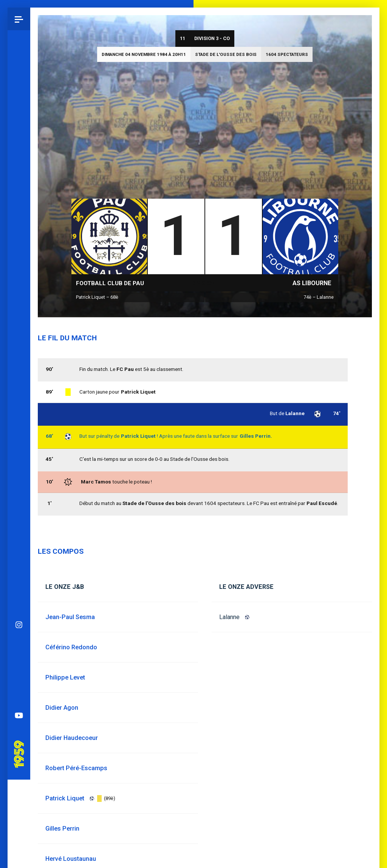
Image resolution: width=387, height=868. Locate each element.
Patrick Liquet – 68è (97, 297)
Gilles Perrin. (256, 436)
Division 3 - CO (212, 38)
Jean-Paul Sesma (70, 617)
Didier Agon (62, 708)
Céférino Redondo (71, 647)
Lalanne (229, 617)
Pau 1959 (21, 413)
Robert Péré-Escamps (76, 768)
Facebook (19, 338)
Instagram (19, 293)
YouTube (19, 384)
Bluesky (19, 316)
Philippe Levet (65, 677)
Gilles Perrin (62, 829)
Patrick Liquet (138, 436)
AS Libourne (312, 283)
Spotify (19, 361)
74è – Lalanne (319, 297)
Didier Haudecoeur (72, 738)
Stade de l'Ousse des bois (226, 54)
